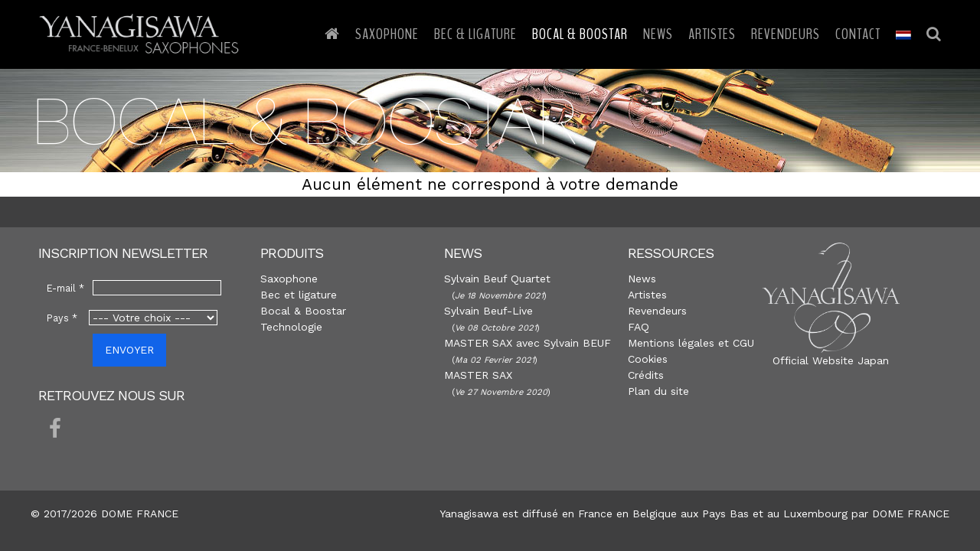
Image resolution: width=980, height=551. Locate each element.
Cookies (648, 359)
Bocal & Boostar (580, 34)
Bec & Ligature (475, 34)
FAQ (639, 327)
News (658, 34)
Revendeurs (786, 34)
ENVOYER (129, 350)
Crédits (646, 375)
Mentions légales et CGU (691, 343)
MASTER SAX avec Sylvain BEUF (528, 343)
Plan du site (658, 391)
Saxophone (387, 34)
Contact (858, 34)
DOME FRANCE (911, 514)
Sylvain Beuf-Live (488, 311)
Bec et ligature (299, 295)
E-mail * (65, 288)
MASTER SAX (478, 375)
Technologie (291, 327)
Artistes (712, 34)
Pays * (62, 318)
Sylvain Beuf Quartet (497, 279)
